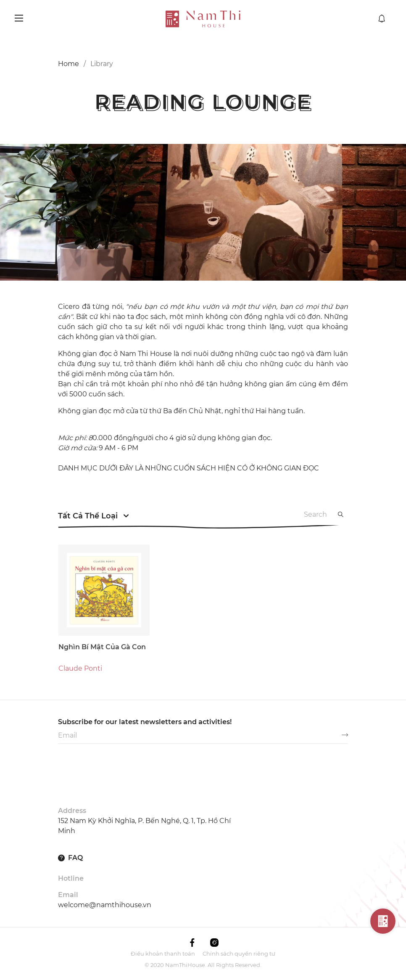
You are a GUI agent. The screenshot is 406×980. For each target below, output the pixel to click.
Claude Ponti (80, 686)
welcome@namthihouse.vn (105, 905)
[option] (203, 212)
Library (102, 64)
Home (69, 64)
